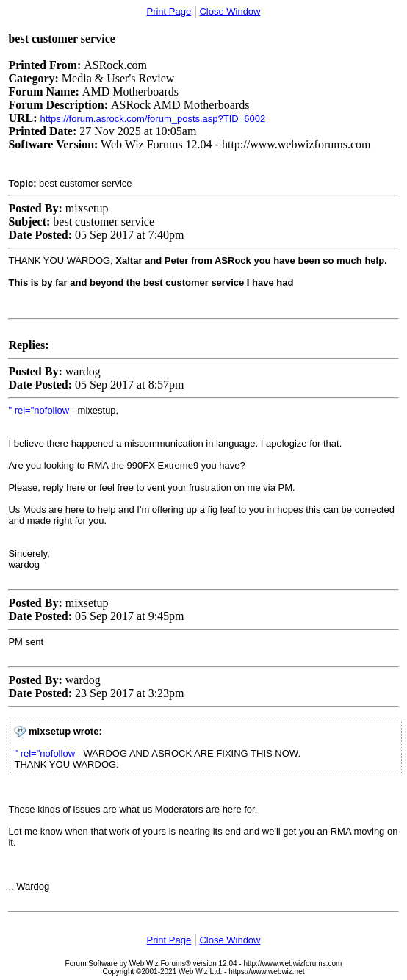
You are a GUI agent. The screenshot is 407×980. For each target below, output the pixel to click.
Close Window (230, 11)
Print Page (169, 11)
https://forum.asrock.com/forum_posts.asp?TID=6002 (153, 119)
